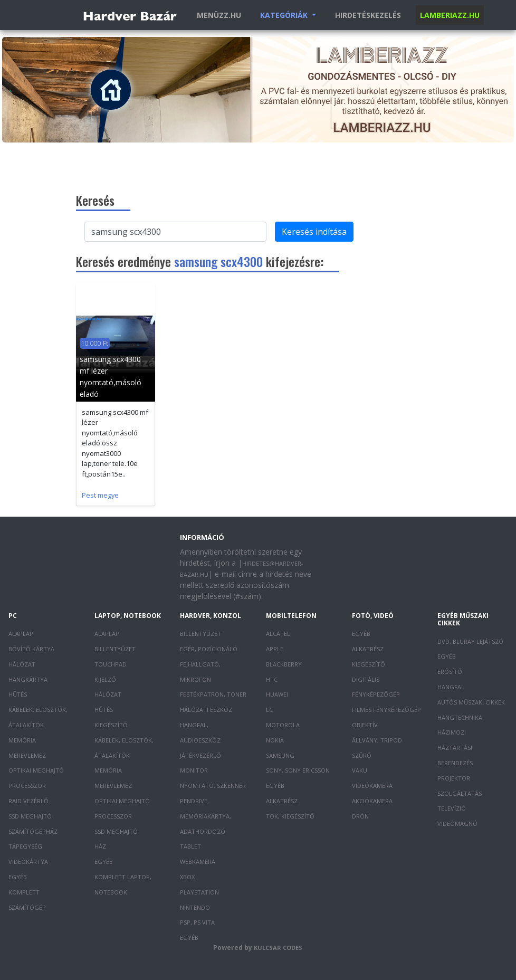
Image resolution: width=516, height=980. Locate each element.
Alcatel (278, 634)
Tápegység (25, 846)
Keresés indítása (314, 232)
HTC (272, 679)
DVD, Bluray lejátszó (470, 641)
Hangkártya (28, 679)
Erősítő (450, 672)
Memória (22, 740)
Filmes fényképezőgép (386, 710)
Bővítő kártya (31, 649)
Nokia (275, 740)
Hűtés (18, 694)
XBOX (187, 877)
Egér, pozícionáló (209, 649)
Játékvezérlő (200, 755)
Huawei (277, 694)
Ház (100, 846)
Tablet (190, 846)
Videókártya (28, 862)
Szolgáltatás (460, 793)
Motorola (283, 725)
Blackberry (284, 664)
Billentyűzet (115, 649)
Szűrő (362, 755)
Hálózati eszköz (206, 710)
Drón (360, 816)
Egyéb (18, 877)
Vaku (360, 770)
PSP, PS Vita (197, 922)
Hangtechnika (460, 717)
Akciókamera (372, 801)
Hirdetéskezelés (368, 15)
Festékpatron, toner (213, 694)
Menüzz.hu (219, 15)
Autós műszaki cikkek (471, 702)
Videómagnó (457, 824)
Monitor (194, 770)
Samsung (280, 755)
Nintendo (195, 907)
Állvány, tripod (377, 740)
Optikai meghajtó (36, 770)
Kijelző (105, 679)
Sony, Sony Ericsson (298, 770)
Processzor (27, 786)
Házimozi (452, 732)
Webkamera (198, 862)
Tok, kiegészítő (290, 816)
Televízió (452, 808)
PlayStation (199, 892)
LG (270, 710)
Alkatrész (282, 801)
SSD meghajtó (30, 816)
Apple (275, 649)
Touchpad (111, 664)
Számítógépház (33, 831)
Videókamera (372, 786)
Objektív (365, 725)
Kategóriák (285, 15)
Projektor (454, 778)
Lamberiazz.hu (450, 15)
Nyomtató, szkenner (213, 786)
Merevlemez (27, 755)
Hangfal (451, 687)
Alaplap (21, 634)
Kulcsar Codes (278, 948)
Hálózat (22, 664)
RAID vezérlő (28, 801)
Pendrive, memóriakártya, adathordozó (206, 816)
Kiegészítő (111, 725)
